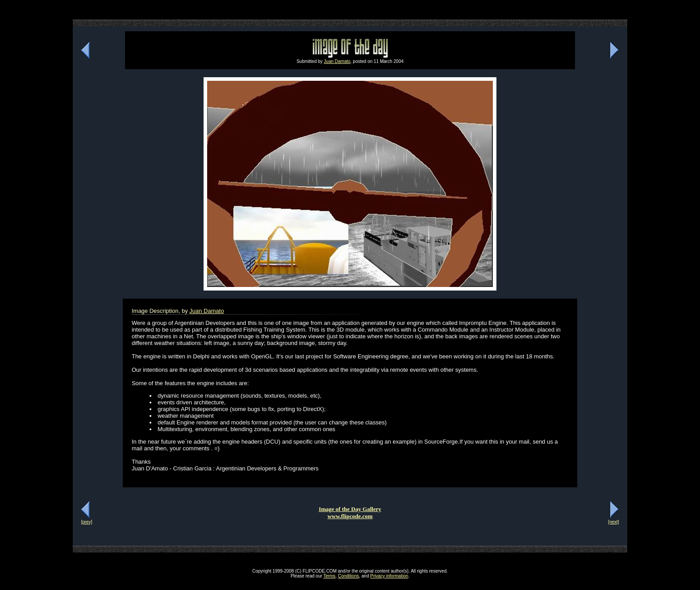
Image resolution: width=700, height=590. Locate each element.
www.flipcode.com (350, 516)
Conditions (348, 576)
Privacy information (389, 576)
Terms (329, 576)
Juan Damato (337, 61)
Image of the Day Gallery (350, 509)
